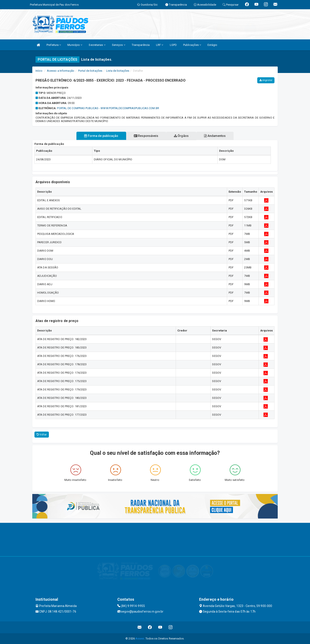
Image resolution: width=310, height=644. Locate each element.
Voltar (42, 435)
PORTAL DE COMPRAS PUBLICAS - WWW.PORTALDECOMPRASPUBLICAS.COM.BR (108, 108)
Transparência (141, 45)
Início (39, 71)
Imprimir (266, 80)
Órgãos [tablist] (183, 136)
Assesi (140, 639)
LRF (160, 45)
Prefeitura (54, 45)
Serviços (119, 45)
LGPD (173, 45)
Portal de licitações (90, 71)
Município (75, 45)
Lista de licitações (118, 71)
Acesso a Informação (61, 71)
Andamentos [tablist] (219, 136)
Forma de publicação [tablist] (98, 136)
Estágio (212, 45)
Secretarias (97, 45)
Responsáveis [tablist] (145, 136)
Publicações (192, 45)
